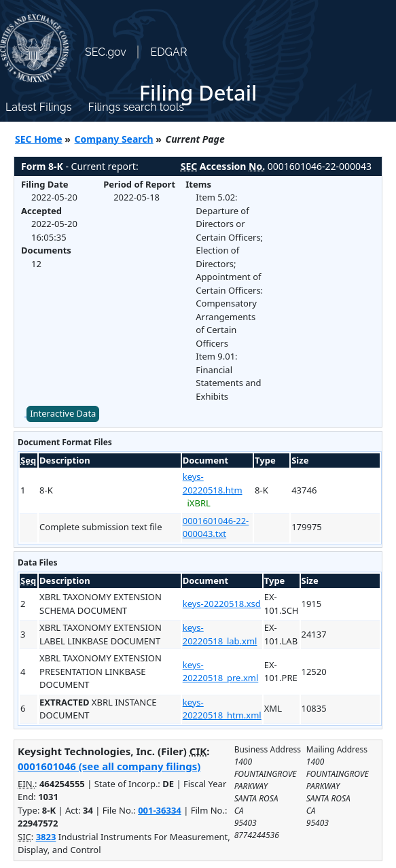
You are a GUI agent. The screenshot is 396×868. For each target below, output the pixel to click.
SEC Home (39, 139)
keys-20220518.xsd (222, 604)
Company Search (114, 139)
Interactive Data (63, 413)
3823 (46, 837)
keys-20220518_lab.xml (220, 634)
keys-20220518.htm (213, 483)
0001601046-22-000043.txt (216, 527)
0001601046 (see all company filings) (109, 766)
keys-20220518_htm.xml (222, 709)
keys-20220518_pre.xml (221, 672)
